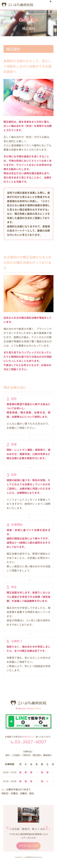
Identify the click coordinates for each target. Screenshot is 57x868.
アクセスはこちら (28, 846)
